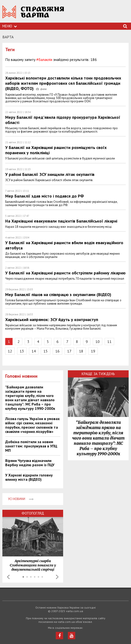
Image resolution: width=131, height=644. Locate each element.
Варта (8, 37)
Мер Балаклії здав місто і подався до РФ (44, 196)
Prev (8, 577)
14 (34, 351)
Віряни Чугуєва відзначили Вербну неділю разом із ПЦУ (30, 463)
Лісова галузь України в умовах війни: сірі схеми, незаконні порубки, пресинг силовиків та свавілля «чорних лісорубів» (32, 425)
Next (57, 577)
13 (22, 351)
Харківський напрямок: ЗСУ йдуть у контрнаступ (52, 320)
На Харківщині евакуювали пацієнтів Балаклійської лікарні (61, 221)
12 (10, 351)
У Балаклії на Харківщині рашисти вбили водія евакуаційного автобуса (64, 245)
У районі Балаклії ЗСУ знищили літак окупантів (50, 174)
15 (46, 351)
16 (57, 351)
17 (69, 351)
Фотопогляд (33, 513)
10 (98, 342)
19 (93, 351)
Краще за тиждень (98, 374)
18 (81, 351)
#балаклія (44, 59)
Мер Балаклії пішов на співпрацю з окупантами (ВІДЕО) (58, 295)
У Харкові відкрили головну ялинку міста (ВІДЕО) (29, 477)
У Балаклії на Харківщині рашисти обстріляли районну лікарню (65, 273)
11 (109, 342)
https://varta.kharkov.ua (33, 14)
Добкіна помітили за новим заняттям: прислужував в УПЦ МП (31, 446)
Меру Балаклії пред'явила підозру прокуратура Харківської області (63, 120)
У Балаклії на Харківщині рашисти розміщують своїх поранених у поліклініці (56, 150)
